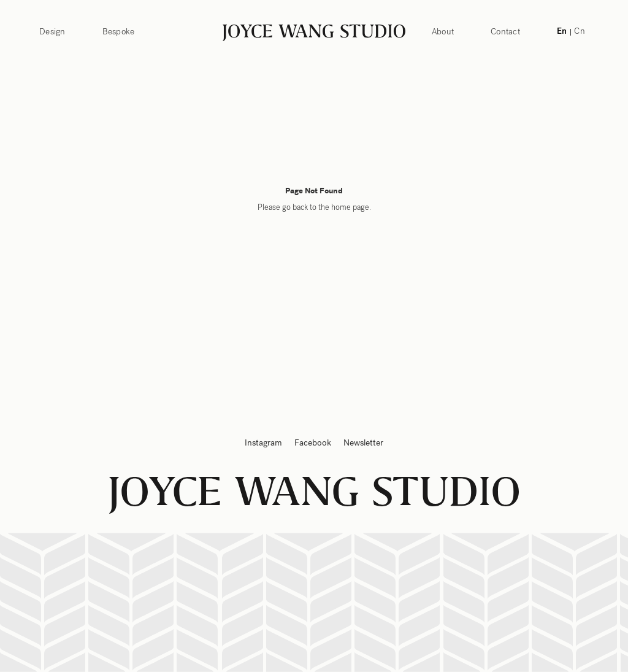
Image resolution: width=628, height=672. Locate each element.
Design (52, 32)
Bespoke (119, 32)
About (443, 32)
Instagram (263, 443)
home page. (351, 207)
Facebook (313, 443)
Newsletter (363, 443)
